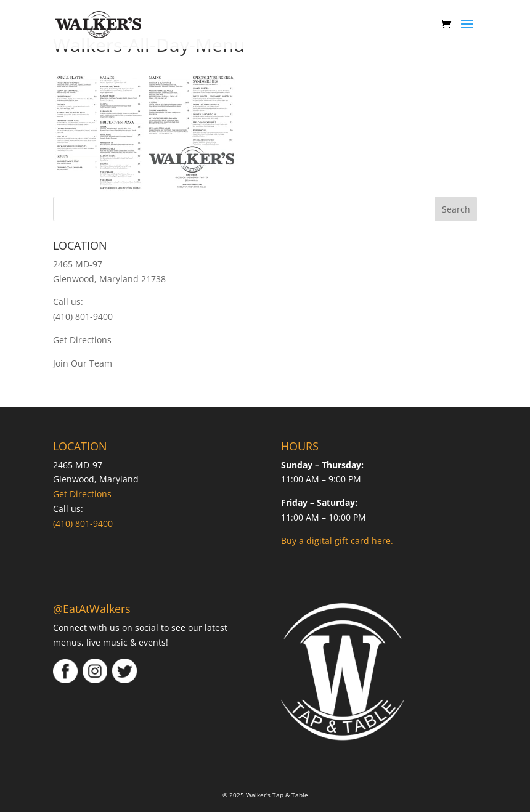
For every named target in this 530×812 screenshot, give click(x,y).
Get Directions (82, 340)
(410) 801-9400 (83, 316)
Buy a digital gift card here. (337, 541)
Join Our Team (83, 363)
